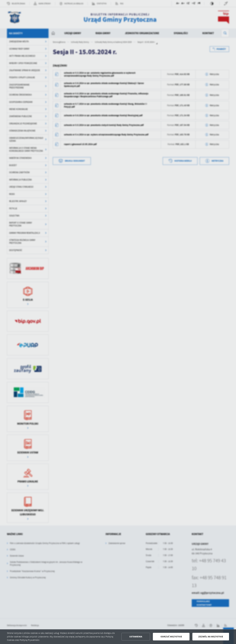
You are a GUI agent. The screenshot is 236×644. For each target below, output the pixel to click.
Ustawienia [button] (136, 637)
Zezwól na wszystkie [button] (211, 637)
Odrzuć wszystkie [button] (171, 637)
